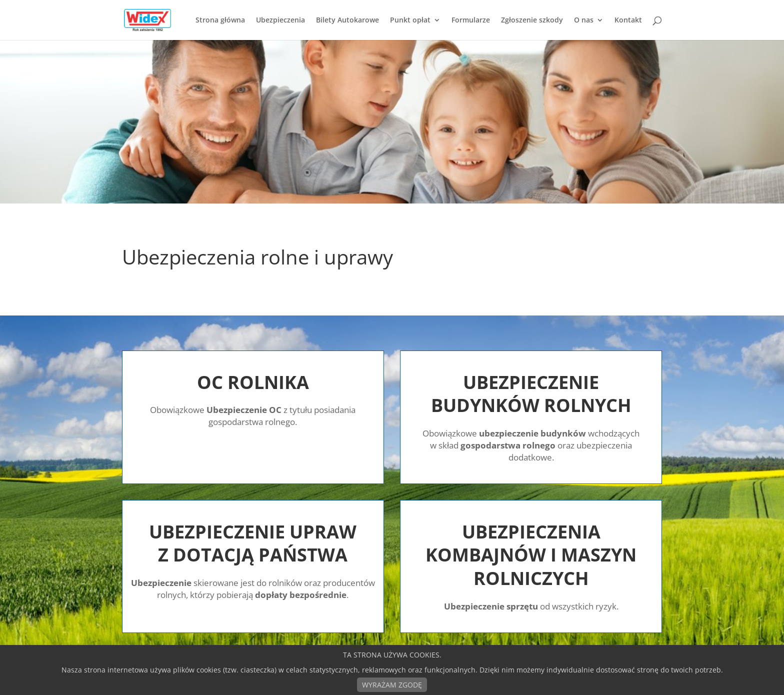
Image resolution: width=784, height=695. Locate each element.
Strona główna (220, 20)
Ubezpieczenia (280, 20)
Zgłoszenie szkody (532, 20)
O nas (584, 20)
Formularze (471, 20)
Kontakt (628, 20)
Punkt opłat (410, 20)
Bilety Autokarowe (347, 20)
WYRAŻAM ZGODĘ (392, 685)
